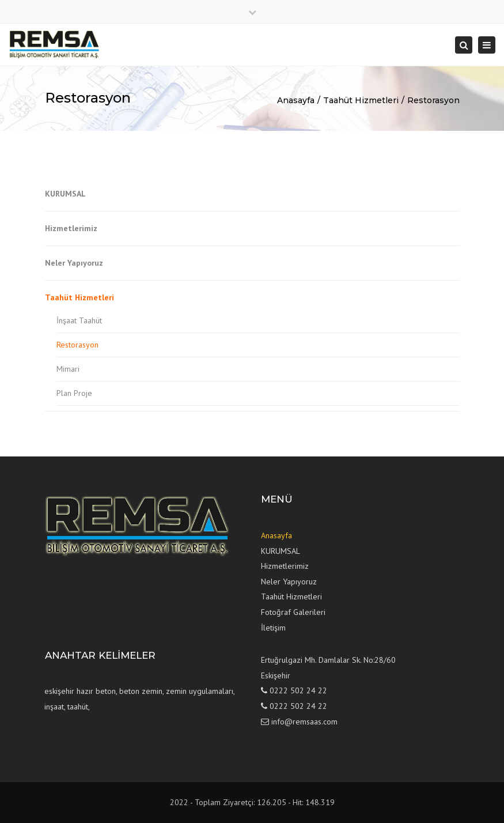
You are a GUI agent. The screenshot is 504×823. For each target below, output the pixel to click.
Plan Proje (74, 393)
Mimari (68, 369)
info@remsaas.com (304, 722)
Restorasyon (433, 100)
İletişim (273, 628)
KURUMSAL (65, 194)
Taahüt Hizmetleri (361, 100)
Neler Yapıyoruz (74, 263)
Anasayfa (296, 100)
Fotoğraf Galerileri (293, 612)
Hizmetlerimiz (71, 228)
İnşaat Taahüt (79, 320)
